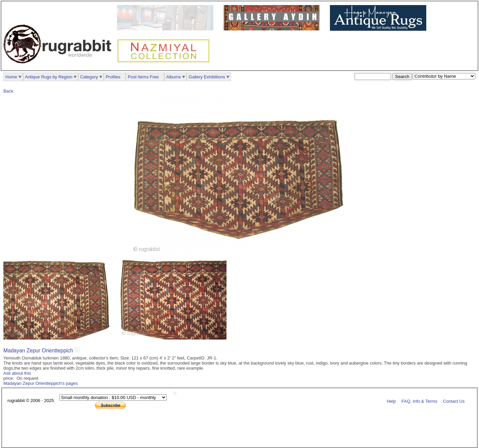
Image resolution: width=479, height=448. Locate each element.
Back (8, 91)
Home (11, 77)
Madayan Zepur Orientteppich (38, 351)
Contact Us (454, 401)
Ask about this (17, 373)
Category (89, 77)
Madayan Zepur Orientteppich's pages (41, 383)
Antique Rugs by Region (49, 77)
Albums (174, 77)
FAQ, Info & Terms (420, 401)
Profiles (113, 77)
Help (391, 401)
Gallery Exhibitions (207, 77)
